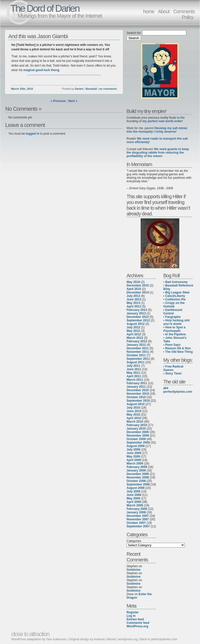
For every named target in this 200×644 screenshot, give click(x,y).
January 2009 (136, 470)
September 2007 (138, 526)
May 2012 (133, 331)
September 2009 (138, 443)
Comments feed (138, 623)
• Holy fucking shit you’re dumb (177, 322)
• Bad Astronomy (176, 282)
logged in (33, 134)
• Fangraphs (172, 317)
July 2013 (133, 296)
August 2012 (135, 324)
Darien (79, 89)
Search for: (134, 33)
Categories (134, 541)
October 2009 (136, 439)
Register (133, 612)
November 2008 (138, 477)
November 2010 (138, 394)
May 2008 (133, 498)
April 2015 (134, 289)
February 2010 (137, 425)
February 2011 (137, 383)
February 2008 (137, 509)
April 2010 (134, 418)
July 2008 (133, 491)
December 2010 (138, 390)
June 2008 (134, 495)
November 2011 (138, 352)
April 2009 (134, 460)
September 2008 (138, 484)
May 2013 (133, 303)
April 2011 (134, 376)
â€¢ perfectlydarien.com (178, 390)
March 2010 (135, 422)
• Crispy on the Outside (174, 305)
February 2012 (137, 341)
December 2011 (138, 348)
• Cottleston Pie (174, 299)
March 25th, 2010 (22, 89)
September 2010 (138, 401)
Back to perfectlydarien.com (159, 639)
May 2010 (133, 415)
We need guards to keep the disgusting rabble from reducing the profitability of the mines (158, 153)
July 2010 (133, 408)
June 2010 (134, 411)
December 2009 (138, 432)
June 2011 (134, 369)
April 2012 (134, 334)
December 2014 (138, 292)
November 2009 (138, 436)
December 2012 (138, 317)
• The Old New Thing (178, 352)
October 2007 (136, 523)
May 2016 (133, 282)
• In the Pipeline (175, 334)
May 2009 (133, 457)
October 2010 (136, 397)
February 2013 (137, 310)
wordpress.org (128, 639)
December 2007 (138, 516)
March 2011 (135, 380)
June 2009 (134, 453)
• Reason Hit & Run (177, 348)
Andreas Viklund (105, 639)
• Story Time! (173, 373)
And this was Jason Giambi (38, 36)
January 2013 (136, 313)
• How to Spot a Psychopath (174, 329)
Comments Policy (184, 14)
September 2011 (138, 359)
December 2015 (138, 285)
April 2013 (134, 306)
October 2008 (136, 481)
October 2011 (136, 355)
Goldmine (133, 570)
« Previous (58, 101)
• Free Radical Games (173, 368)
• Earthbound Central (173, 312)
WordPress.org (137, 626)
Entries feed (135, 619)
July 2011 (133, 366)
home (149, 11)
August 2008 (135, 488)
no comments (108, 89)
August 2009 (135, 446)
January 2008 (136, 512)
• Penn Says (172, 345)
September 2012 (138, 320)
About (164, 11)
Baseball (91, 89)
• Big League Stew (176, 292)
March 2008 (135, 505)
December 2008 (138, 474)
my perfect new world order (162, 121)
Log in (131, 616)
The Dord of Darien (45, 8)
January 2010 (136, 429)
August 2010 (135, 404)
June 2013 (134, 299)
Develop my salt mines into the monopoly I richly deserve (157, 130)
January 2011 (136, 387)
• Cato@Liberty (174, 296)
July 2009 (133, 450)
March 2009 (135, 463)
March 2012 (135, 338)
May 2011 (133, 373)
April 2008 (134, 502)
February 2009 (137, 467)
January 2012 (136, 345)
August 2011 (135, 362)
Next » (73, 101)
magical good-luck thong (41, 70)
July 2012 (133, 327)
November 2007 (138, 519)
